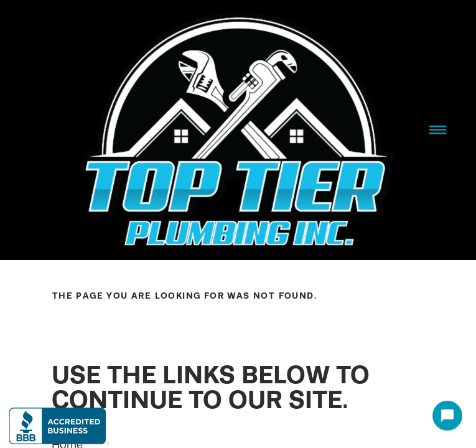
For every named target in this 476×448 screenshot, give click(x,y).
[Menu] (437, 130)
